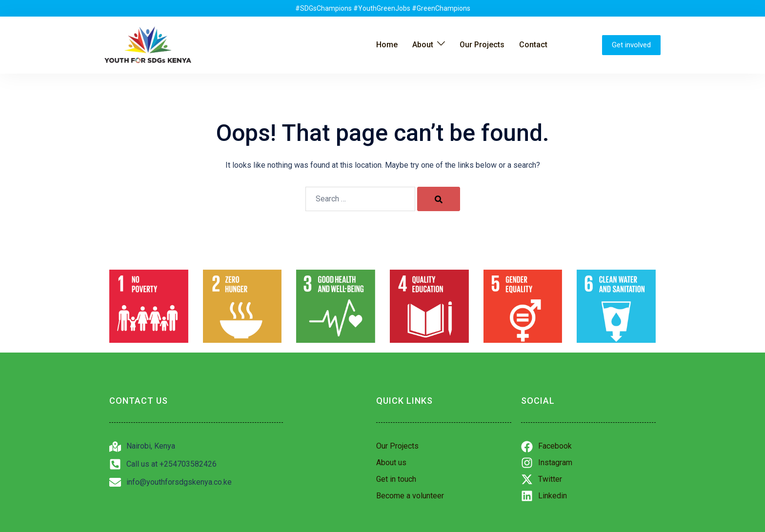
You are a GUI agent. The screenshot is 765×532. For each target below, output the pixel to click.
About (423, 45)
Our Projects (482, 45)
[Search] (439, 199)
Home (387, 45)
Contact (533, 45)
